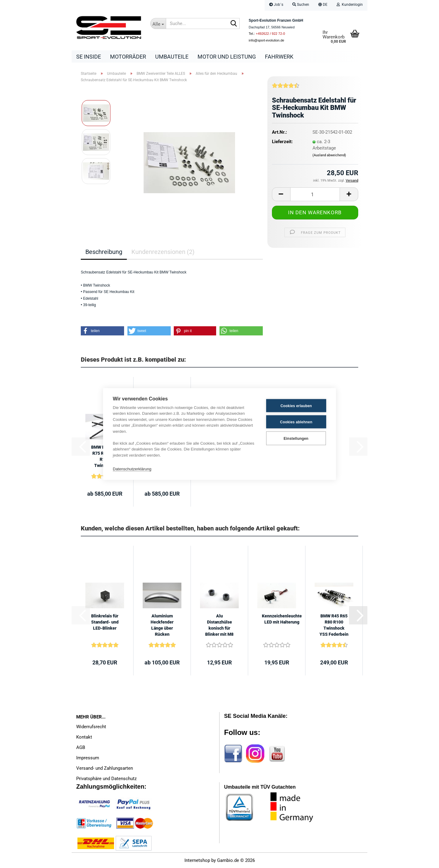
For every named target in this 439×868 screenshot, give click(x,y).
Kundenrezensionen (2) (163, 252)
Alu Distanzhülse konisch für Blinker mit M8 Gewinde (219, 625)
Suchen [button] (301, 5)
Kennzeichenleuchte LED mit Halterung (282, 619)
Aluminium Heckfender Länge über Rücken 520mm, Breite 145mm (162, 625)
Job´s (276, 5)
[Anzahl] (315, 194)
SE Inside (89, 57)
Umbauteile (172, 57)
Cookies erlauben (296, 406)
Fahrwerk (279, 57)
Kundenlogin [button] (350, 5)
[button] (323, 5)
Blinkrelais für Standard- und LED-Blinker (105, 622)
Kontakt (84, 737)
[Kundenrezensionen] (286, 88)
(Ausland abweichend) (329, 155)
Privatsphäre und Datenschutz (106, 779)
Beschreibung (104, 252)
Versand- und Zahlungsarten (105, 768)
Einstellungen (296, 438)
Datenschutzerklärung (132, 469)
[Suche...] (158, 24)
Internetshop (197, 860)
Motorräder (128, 57)
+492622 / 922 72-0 (270, 34)
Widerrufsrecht (91, 727)
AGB (81, 747)
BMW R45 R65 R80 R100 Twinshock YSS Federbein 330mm (334, 625)
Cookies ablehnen (296, 422)
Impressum (88, 758)
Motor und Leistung (227, 57)
